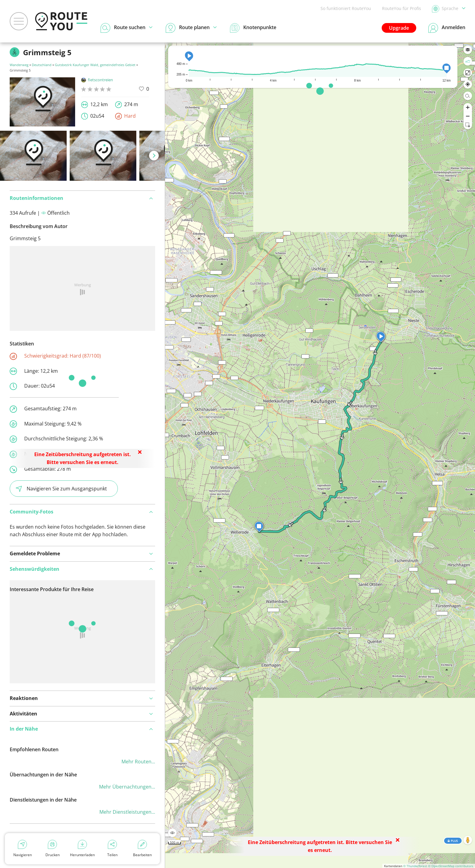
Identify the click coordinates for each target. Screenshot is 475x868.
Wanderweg (19, 65)
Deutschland (42, 65)
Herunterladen (82, 849)
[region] (320, 455)
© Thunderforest (415, 866)
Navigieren (23, 849)
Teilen (112, 849)
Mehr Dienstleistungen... (127, 812)
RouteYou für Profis (402, 8)
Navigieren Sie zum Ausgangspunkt (61, 489)
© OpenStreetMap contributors (451, 866)
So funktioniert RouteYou (346, 8)
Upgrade (399, 28)
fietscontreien (97, 80)
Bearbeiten (142, 849)
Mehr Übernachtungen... (127, 787)
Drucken (53, 849)
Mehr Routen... (138, 762)
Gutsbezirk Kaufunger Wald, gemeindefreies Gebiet (95, 65)
